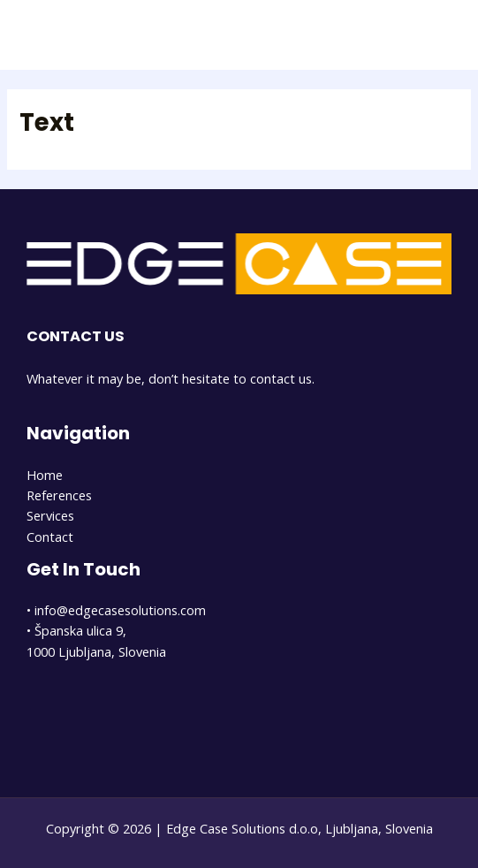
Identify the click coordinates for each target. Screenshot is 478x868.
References (59, 495)
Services (50, 515)
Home (45, 475)
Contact (50, 537)
